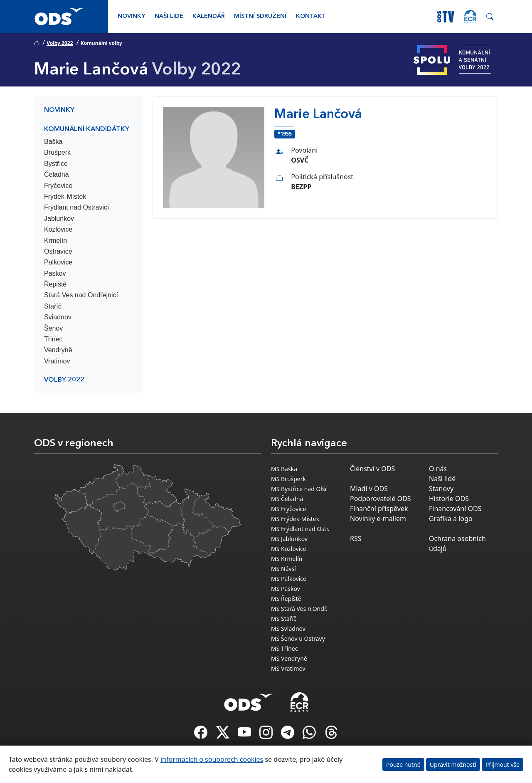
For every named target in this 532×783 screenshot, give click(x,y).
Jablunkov (59, 219)
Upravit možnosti (453, 764)
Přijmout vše (502, 764)
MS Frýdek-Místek (295, 519)
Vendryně (58, 350)
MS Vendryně (289, 658)
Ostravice (58, 251)
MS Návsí (283, 569)
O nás (438, 469)
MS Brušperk (288, 479)
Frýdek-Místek (65, 196)
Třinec (53, 339)
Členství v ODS (372, 469)
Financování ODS (455, 509)
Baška (53, 142)
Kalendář (209, 16)
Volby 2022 (60, 43)
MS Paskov (286, 589)
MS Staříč (284, 619)
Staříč (53, 306)
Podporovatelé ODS (381, 499)
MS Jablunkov (289, 539)
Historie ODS (449, 499)
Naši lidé (169, 16)
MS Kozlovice (289, 549)
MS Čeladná (287, 499)
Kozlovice (58, 229)
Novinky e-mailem (378, 519)
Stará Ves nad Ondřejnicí (81, 295)
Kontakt (311, 16)
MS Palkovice (289, 579)
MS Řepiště (286, 599)
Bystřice (56, 164)
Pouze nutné (403, 764)
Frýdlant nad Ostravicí (77, 207)
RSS (356, 538)
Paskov (55, 273)
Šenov (53, 328)
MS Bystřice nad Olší (299, 489)
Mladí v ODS (369, 489)
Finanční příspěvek (379, 509)
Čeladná (57, 174)
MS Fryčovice (288, 509)
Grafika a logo (451, 519)
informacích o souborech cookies (212, 759)
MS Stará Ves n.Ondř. (299, 609)
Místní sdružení (260, 16)
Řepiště (55, 284)
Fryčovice (58, 186)
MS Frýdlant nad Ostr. (300, 529)
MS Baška (284, 469)
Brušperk (57, 152)
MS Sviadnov (288, 629)
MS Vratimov (288, 668)
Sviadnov (58, 317)
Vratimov (57, 361)
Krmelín (55, 241)
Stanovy (441, 489)
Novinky (131, 16)
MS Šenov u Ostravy (298, 639)
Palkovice (58, 262)
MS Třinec (284, 648)
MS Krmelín (287, 559)
